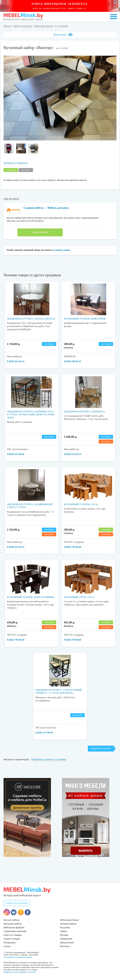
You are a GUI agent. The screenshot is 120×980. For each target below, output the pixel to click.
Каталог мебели (11, 920)
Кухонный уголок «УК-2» (81, 504)
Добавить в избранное (16, 163)
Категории (63, 35)
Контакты (65, 946)
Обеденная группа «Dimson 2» (85, 411)
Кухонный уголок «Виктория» (85, 319)
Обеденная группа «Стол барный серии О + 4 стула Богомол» (59, 691)
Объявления (66, 939)
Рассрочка (65, 927)
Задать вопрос (40, 232)
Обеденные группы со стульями (49, 759)
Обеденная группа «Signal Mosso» (31, 319)
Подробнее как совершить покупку (20, 972)
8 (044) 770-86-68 (72, 547)
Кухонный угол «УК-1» (79, 597)
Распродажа (9, 942)
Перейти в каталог (101, 748)
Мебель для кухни (23, 26)
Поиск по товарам (13, 935)
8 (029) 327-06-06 (16, 454)
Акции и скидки (12, 939)
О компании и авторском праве (18, 957)
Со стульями (62, 26)
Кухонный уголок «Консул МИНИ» (31, 597)
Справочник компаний (15, 931)
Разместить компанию (17, 903)
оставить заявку (62, 250)
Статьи (7, 946)
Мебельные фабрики (14, 927)
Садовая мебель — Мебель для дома (46, 208)
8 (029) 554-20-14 (16, 361)
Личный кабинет (68, 924)
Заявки (63, 931)
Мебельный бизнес (70, 920)
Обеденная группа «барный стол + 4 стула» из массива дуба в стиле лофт (31, 414)
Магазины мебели (13, 924)
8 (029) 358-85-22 (72, 361)
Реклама (64, 935)
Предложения (67, 942)
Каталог (8, 26)
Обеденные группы (44, 26)
